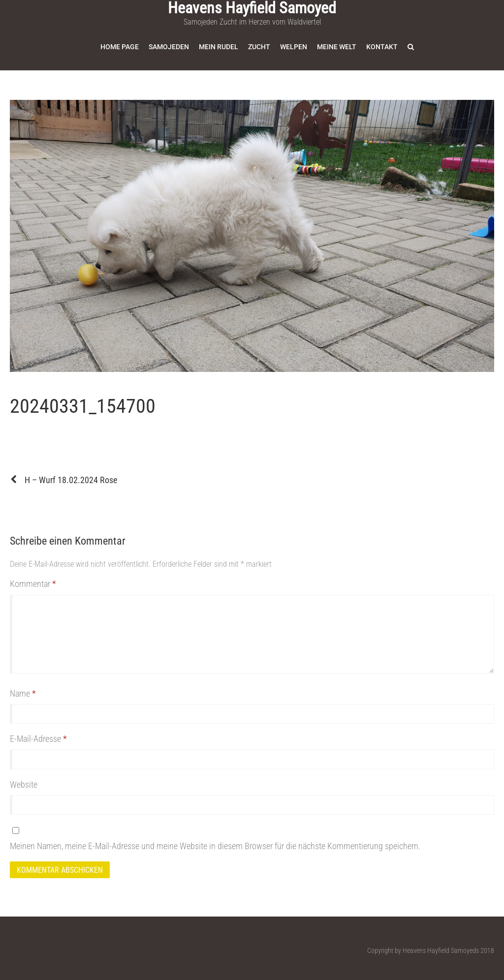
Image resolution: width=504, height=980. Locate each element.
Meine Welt (337, 47)
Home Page (120, 47)
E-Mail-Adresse (38, 739)
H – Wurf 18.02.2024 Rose (71, 480)
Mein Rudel (219, 47)
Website (24, 784)
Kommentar (33, 584)
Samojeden (169, 47)
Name (23, 693)
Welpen (294, 47)
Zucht (259, 47)
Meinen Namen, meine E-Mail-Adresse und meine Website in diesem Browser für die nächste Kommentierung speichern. (215, 846)
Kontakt (382, 47)
